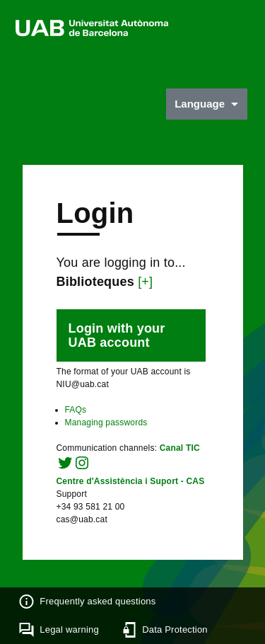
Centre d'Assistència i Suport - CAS (131, 481)
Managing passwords (106, 422)
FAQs (76, 410)
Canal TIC (180, 448)
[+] (145, 282)
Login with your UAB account (117, 335)
